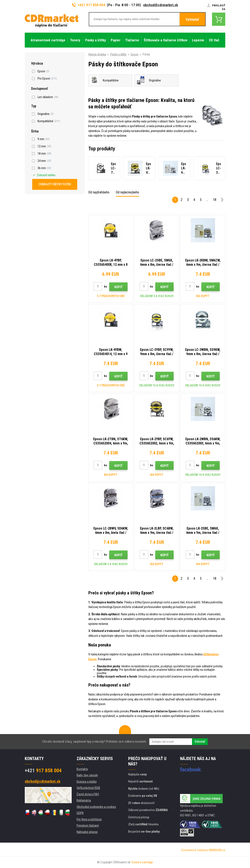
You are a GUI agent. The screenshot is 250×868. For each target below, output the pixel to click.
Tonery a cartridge (142, 862)
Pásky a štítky (118, 54)
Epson (135, 54)
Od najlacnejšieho (127, 192)
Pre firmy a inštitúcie (89, 819)
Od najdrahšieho (99, 192)
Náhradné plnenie (87, 832)
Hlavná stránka (97, 54)
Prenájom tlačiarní (88, 826)
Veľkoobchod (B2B (88, 788)
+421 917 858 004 (89, 5)
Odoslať (200, 742)
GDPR (80, 813)
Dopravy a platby (87, 782)
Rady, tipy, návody (87, 775)
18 (215, 200)
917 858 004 (43, 771)
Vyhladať (192, 19)
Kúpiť (118, 287)
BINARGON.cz (217, 850)
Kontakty (82, 769)
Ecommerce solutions (195, 850)
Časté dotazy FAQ (88, 794)
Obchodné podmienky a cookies (96, 807)
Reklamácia (84, 800)
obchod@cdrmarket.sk (161, 5)
